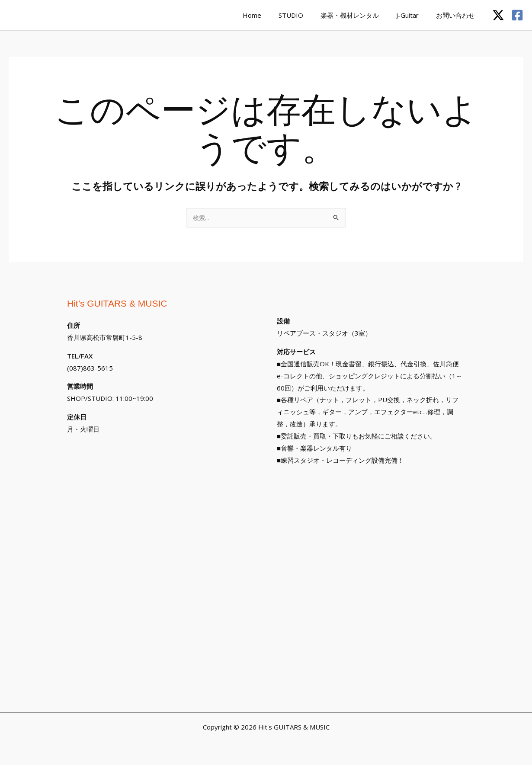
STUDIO (306, 15)
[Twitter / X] (498, 15)
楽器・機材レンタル (361, 15)
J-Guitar (414, 15)
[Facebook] (517, 15)
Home (271, 15)
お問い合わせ (458, 15)
